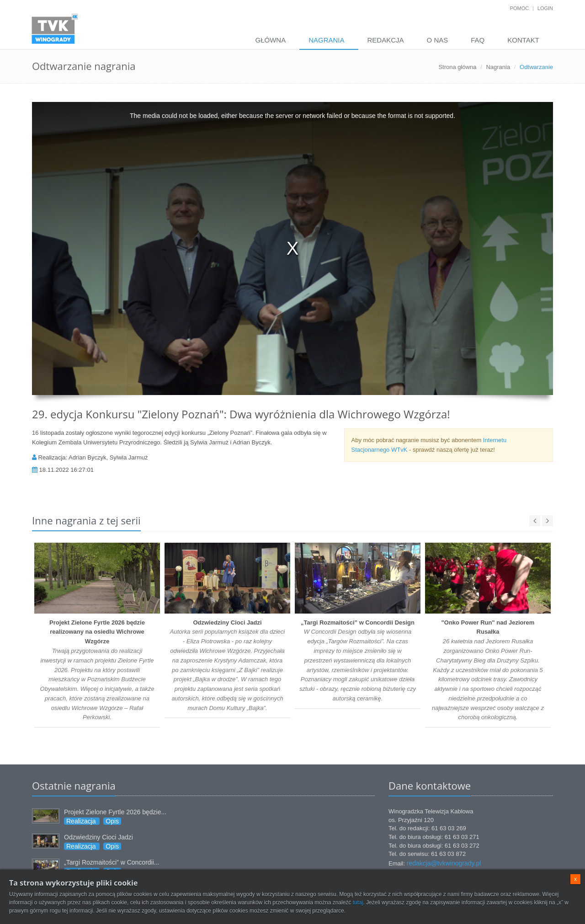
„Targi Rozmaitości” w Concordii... (112, 862)
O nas (438, 40)
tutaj (358, 903)
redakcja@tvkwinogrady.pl (444, 863)
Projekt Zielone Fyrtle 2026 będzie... (115, 812)
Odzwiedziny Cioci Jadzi (98, 837)
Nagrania (326, 40)
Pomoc (520, 8)
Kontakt (523, 40)
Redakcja (386, 40)
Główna (270, 40)
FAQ (478, 40)
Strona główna (457, 67)
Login (545, 8)
